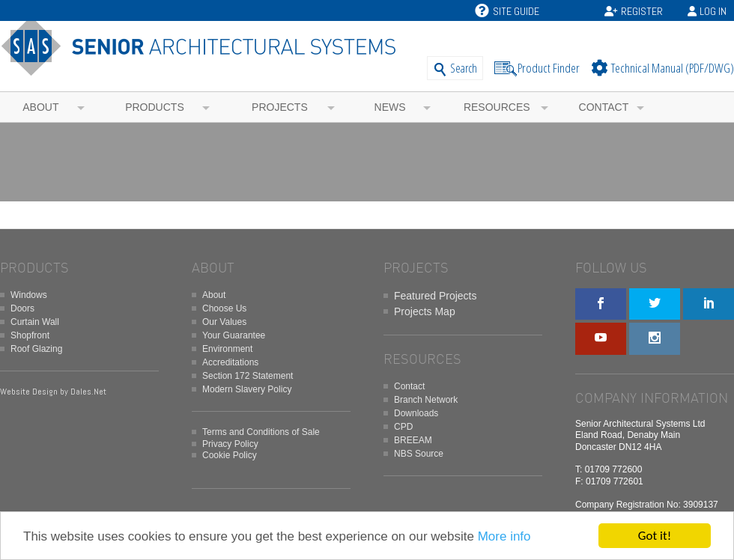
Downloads (416, 413)
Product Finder (549, 68)
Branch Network (426, 400)
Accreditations (230, 362)
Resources (497, 107)
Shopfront (30, 335)
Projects (280, 107)
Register (642, 11)
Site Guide (507, 11)
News (390, 107)
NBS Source (419, 454)
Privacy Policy (230, 444)
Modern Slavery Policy (247, 389)
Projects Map (425, 311)
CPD (403, 427)
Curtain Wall (35, 322)
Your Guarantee (234, 335)
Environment (227, 349)
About (40, 107)
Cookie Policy (230, 455)
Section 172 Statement (248, 376)
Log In (713, 11)
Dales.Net (88, 392)
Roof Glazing (36, 349)
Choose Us (224, 308)
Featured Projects (436, 296)
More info (504, 539)
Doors (22, 308)
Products (155, 107)
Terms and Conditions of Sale (261, 432)
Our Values (224, 322)
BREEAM (413, 440)
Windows (29, 295)
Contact (604, 107)
